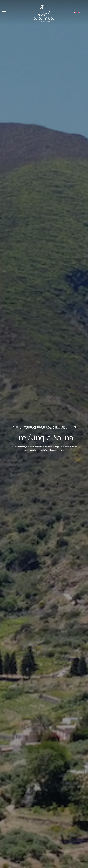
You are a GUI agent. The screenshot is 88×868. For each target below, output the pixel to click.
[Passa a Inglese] (79, 13)
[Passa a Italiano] (75, 13)
